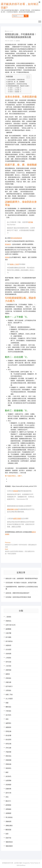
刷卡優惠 (8, 637)
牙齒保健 (8, 752)
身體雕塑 (8, 813)
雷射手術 (8, 838)
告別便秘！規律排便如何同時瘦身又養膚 (18, 597)
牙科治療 (8, 748)
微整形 (8, 674)
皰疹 (7, 772)
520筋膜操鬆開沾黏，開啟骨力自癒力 (18, 86)
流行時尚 (8, 715)
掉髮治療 (8, 682)
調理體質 (8, 805)
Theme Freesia (34, 863)
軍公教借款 (9, 817)
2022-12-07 (9, 31)
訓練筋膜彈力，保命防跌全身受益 (17, 84)
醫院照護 (8, 830)
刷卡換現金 (9, 641)
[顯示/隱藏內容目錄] (27, 77)
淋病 (7, 719)
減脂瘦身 (8, 727)
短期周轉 (8, 781)
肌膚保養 (8, 789)
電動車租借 (9, 842)
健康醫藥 (18, 41)
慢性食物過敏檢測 (16, 238)
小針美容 (8, 666)
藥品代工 (8, 801)
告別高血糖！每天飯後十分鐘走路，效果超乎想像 (21, 583)
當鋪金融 (8, 764)
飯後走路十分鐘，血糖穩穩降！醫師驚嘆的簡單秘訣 (22, 579)
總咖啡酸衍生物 (12, 509)
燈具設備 (8, 744)
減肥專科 (8, 723)
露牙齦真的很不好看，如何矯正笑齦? (20, 6)
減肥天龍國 (17, 519)
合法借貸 (8, 650)
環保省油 (8, 756)
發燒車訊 (8, 768)
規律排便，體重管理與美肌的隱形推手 (17, 593)
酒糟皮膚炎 (9, 826)
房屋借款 (8, 678)
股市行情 (8, 793)
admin (11, 41)
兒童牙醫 (8, 633)
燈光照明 (8, 740)
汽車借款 (8, 711)
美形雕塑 (8, 785)
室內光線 (8, 662)
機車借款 (8, 707)
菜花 (7, 797)
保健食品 (8, 621)
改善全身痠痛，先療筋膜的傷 (16, 80)
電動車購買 (9, 846)
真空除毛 (8, 776)
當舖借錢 (8, 760)
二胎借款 (8, 617)
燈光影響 (8, 735)
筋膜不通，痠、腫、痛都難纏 (16, 82)
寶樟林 (7, 257)
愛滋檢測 (8, 244)
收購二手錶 (9, 695)
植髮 (7, 703)
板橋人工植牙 (15, 264)
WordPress (22, 865)
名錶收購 (8, 654)
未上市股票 (9, 699)
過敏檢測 (8, 821)
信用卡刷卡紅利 (10, 625)
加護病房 (8, 645)
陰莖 (7, 834)
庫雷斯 (16, 491)
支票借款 (8, 690)
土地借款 (8, 658)
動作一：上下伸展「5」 (16, 88)
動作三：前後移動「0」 (16, 92)
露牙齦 (31, 222)
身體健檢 (8, 809)
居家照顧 (8, 670)
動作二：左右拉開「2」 (16, 90)
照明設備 (8, 731)
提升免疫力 (9, 686)
